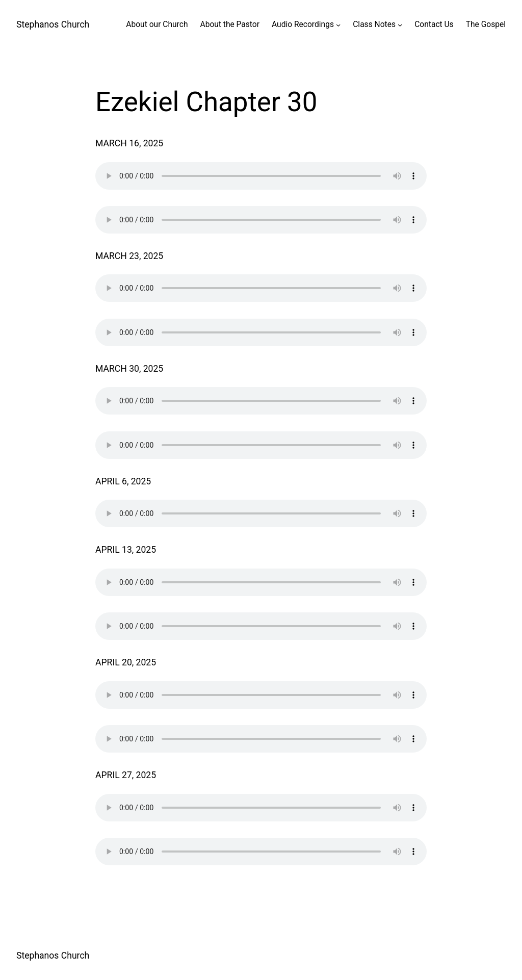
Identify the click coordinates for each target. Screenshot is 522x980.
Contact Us (434, 24)
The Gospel (486, 24)
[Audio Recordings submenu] (338, 25)
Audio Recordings (303, 24)
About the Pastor (230, 24)
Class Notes (374, 24)
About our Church (157, 24)
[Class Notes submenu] (400, 25)
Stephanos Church (53, 24)
